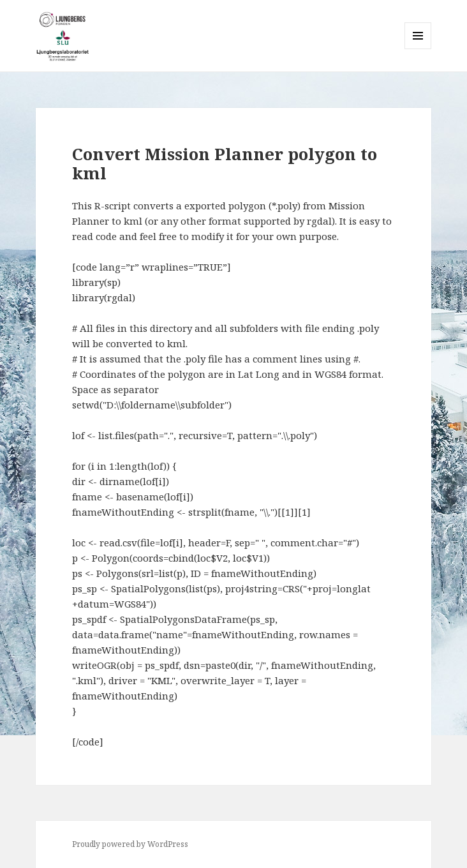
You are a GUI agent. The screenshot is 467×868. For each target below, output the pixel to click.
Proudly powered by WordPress (130, 844)
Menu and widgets (418, 49)
